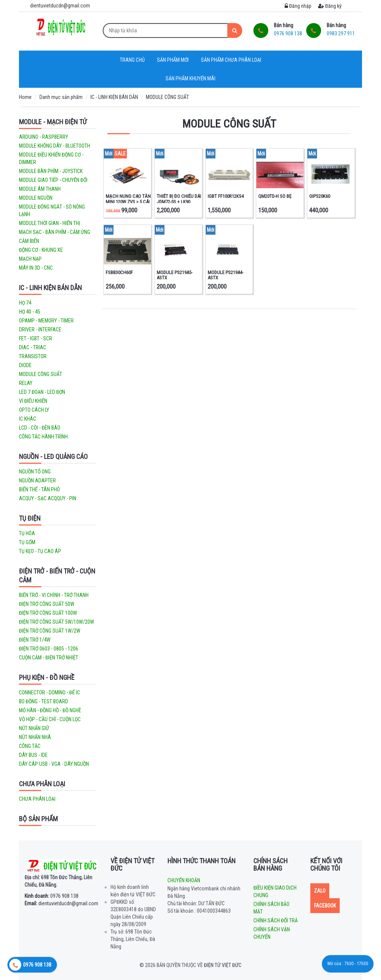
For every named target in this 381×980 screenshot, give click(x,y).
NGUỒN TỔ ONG (35, 472)
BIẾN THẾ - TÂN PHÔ (39, 489)
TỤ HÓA (27, 533)
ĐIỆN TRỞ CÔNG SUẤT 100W (48, 613)
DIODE (25, 365)
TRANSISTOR (33, 356)
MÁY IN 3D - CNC (36, 268)
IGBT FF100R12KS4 (226, 196)
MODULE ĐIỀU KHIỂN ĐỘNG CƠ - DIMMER (51, 158)
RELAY (26, 383)
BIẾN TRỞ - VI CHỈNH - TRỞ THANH (54, 595)
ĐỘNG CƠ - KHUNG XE (41, 250)
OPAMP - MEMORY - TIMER (46, 321)
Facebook (325, 906)
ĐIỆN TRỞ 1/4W (35, 640)
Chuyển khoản (184, 880)
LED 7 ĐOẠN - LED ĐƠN (42, 392)
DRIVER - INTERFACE (40, 330)
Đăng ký (330, 6)
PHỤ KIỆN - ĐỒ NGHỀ (47, 677)
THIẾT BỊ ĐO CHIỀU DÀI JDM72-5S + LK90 (179, 199)
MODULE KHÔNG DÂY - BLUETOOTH (55, 146)
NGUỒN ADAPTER (37, 481)
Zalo (320, 891)
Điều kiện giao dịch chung (275, 891)
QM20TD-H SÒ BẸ (275, 196)
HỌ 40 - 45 (30, 312)
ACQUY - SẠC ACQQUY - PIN (48, 498)
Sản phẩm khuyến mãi (190, 78)
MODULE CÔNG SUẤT (167, 97)
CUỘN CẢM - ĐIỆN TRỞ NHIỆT (49, 658)
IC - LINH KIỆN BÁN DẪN (114, 97)
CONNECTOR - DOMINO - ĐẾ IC (49, 693)
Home (25, 97)
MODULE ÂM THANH (40, 189)
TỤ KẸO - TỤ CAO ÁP (40, 551)
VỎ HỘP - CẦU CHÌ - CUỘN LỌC (50, 719)
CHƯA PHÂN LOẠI (42, 784)
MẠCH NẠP (30, 259)
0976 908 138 (52, 896)
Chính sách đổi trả (276, 920)
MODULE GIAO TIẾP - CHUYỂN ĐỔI (53, 180)
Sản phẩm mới (173, 60)
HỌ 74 (25, 303)
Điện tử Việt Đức (223, 965)
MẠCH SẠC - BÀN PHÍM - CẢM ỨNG (55, 232)
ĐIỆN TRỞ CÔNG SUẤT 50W (47, 604)
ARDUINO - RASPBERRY (44, 137)
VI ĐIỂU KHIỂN (33, 401)
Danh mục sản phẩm (61, 97)
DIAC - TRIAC (33, 347)
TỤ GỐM (27, 542)
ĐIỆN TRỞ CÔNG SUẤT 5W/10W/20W (57, 622)
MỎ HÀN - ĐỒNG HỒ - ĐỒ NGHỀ (50, 710)
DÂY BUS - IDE (33, 755)
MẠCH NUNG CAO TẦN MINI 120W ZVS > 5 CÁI (128, 199)
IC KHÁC (28, 419)
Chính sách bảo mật (271, 908)
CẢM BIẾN (29, 241)
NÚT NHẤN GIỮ (34, 728)
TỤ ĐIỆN (30, 518)
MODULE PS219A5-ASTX (175, 275)
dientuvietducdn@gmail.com (61, 903)
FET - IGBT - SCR (36, 338)
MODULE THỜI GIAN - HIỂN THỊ (50, 223)
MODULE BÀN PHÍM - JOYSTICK (51, 171)
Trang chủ (132, 60)
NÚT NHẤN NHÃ (35, 737)
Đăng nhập (298, 6)
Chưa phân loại (37, 799)
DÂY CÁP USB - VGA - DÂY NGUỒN (54, 764)
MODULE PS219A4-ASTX (225, 275)
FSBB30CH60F (119, 272)
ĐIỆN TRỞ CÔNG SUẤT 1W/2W (50, 631)
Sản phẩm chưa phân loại (231, 60)
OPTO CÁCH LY (34, 410)
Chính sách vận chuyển (272, 933)
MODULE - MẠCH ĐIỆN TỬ (53, 122)
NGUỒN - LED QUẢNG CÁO (53, 457)
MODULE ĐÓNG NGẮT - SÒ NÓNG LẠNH (52, 211)
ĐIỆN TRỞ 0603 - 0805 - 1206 (49, 649)
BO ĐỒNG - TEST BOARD (44, 701)
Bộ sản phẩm (38, 819)
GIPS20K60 (320, 196)
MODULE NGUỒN (36, 198)
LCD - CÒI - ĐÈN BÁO (40, 428)
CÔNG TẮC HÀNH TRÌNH (43, 437)
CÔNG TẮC (30, 746)
